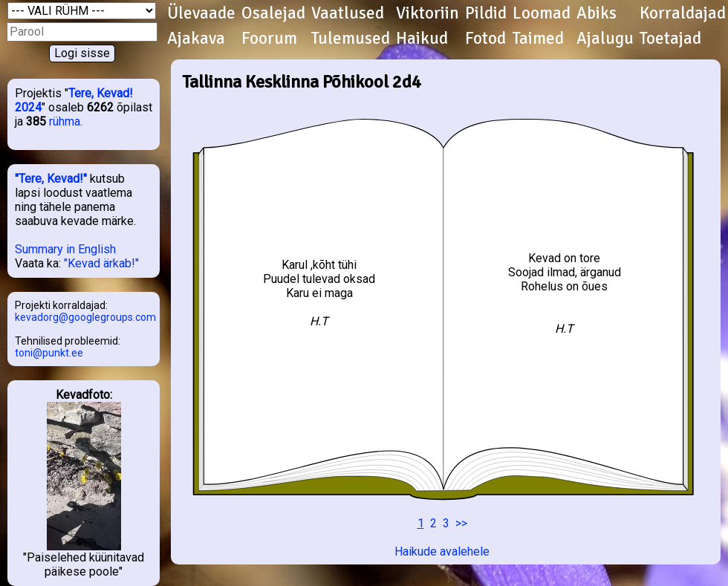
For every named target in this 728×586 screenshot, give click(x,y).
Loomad (542, 13)
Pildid (486, 13)
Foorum (269, 39)
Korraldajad (683, 13)
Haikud (422, 39)
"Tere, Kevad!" (51, 179)
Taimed (538, 39)
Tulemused (351, 39)
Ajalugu (605, 39)
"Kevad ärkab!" (101, 263)
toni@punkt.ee (49, 353)
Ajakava (196, 39)
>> (461, 523)
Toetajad (670, 39)
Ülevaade (201, 13)
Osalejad (273, 13)
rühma (65, 121)
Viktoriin (428, 13)
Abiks (597, 13)
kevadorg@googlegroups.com (85, 317)
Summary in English (65, 249)
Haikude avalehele (442, 551)
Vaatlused (348, 13)
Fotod (485, 39)
